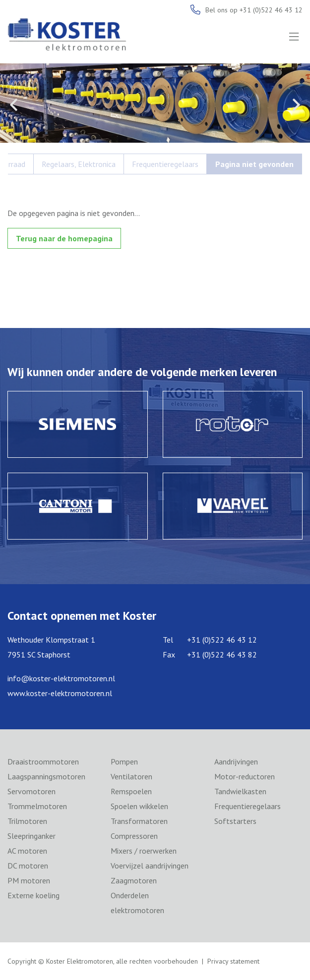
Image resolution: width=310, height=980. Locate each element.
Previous (14, 105)
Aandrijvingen (236, 762)
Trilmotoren (27, 821)
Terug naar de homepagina (64, 238)
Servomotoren (31, 791)
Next (296, 105)
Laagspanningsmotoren (46, 776)
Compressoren (134, 836)
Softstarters (235, 821)
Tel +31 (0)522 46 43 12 (210, 640)
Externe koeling (33, 895)
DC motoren (28, 866)
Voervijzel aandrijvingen (150, 866)
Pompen (124, 762)
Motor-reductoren (245, 776)
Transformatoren (139, 821)
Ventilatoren (131, 776)
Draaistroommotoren (43, 762)
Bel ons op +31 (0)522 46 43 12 (254, 10)
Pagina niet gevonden (254, 164)
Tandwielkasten (240, 791)
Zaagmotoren (134, 880)
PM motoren (29, 880)
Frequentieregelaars (165, 164)
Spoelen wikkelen (139, 806)
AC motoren (27, 851)
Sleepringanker (31, 836)
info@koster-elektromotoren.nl (61, 678)
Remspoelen (131, 791)
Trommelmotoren (37, 806)
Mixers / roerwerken (144, 851)
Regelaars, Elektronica (79, 164)
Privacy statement (233, 961)
